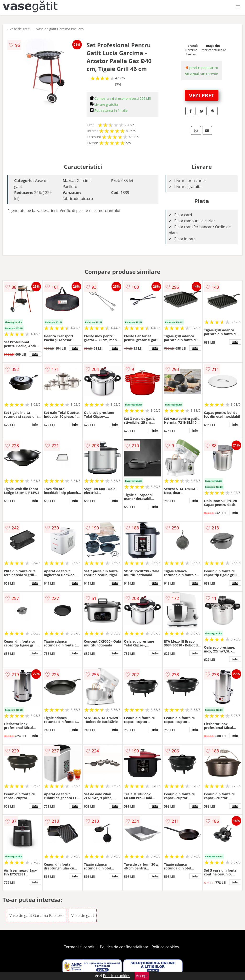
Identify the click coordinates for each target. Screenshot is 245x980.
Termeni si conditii (80, 947)
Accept (142, 976)
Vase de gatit (19, 29)
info (35, 354)
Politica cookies (165, 947)
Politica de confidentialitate (124, 947)
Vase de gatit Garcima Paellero (60, 29)
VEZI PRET (202, 95)
